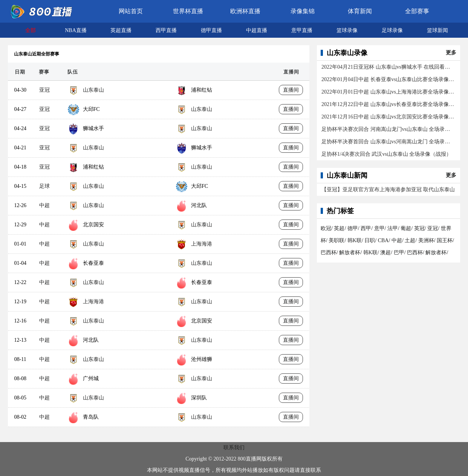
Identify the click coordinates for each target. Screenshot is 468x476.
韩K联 (355, 240)
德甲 (353, 228)
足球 (44, 186)
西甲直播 (166, 30)
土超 (410, 240)
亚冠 (44, 90)
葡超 (406, 228)
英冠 (419, 228)
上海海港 (202, 244)
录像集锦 (303, 11)
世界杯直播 (188, 11)
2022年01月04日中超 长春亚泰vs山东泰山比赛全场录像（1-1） (388, 79)
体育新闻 (360, 11)
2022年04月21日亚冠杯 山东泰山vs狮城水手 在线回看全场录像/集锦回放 (388, 67)
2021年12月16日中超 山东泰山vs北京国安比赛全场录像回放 (388, 117)
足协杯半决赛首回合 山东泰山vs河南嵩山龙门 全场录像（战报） (388, 142)
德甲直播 (211, 30)
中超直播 (257, 30)
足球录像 (392, 30)
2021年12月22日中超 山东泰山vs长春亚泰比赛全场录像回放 (388, 104)
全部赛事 (417, 11)
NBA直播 (76, 30)
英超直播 (121, 30)
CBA (383, 240)
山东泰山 (93, 90)
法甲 (393, 228)
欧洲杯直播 (245, 11)
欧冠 (326, 228)
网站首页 (131, 11)
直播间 (291, 90)
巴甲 (399, 253)
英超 (339, 228)
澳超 (385, 253)
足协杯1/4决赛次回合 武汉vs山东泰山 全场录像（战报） (386, 154)
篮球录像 (347, 30)
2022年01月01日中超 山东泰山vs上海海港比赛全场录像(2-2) (388, 92)
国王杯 (445, 240)
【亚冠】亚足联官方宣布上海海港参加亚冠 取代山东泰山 (388, 190)
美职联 (336, 240)
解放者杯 (350, 253)
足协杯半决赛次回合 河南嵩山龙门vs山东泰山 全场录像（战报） (388, 129)
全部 (31, 30)
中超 (44, 205)
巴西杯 (329, 253)
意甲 (379, 228)
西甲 (366, 228)
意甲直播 (302, 30)
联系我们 (234, 448)
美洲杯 (426, 240)
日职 (370, 240)
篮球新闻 (437, 30)
